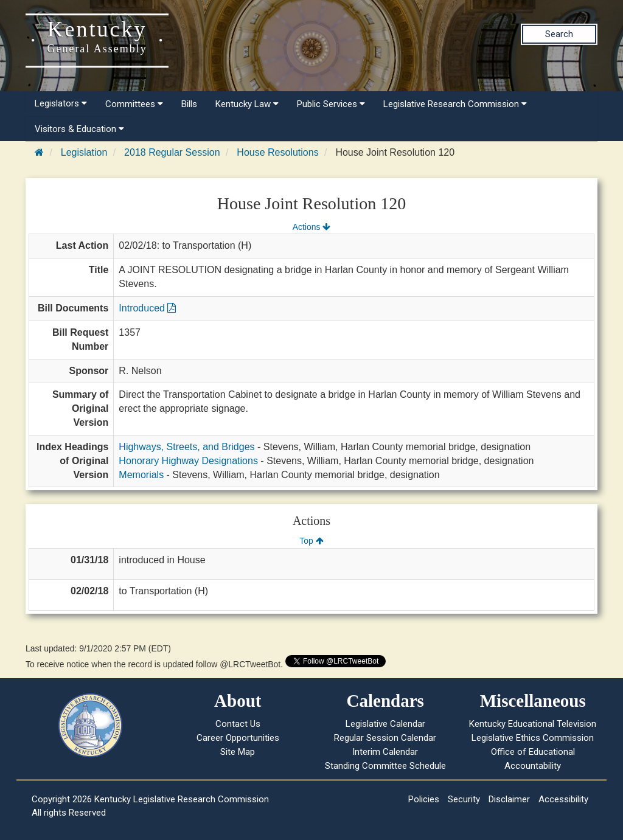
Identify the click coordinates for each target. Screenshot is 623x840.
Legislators (61, 103)
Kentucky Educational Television (533, 724)
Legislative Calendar (385, 724)
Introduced (147, 308)
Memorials (141, 475)
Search (559, 34)
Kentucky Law (247, 104)
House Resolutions (277, 152)
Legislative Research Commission (455, 104)
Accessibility (563, 799)
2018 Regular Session (172, 152)
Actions (311, 227)
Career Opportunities (238, 738)
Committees (134, 104)
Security (464, 799)
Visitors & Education (79, 129)
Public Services (331, 104)
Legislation (84, 152)
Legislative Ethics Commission (533, 738)
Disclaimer (509, 799)
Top (311, 541)
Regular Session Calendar (385, 738)
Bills (189, 104)
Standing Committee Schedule (385, 766)
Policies (424, 799)
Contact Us (238, 724)
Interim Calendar (385, 752)
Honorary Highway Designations (188, 461)
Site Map (238, 752)
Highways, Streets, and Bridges (186, 447)
